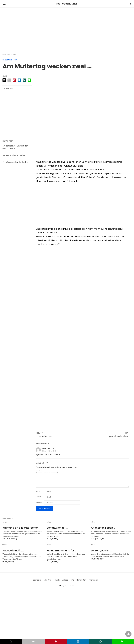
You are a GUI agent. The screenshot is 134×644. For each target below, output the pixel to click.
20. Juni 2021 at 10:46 (49, 451)
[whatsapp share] (24, 80)
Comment (40, 470)
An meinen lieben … (103, 531)
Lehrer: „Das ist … (101, 554)
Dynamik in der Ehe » (118, 436)
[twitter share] (4, 80)
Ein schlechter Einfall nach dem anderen (15, 147)
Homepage (6, 54)
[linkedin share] (19, 80)
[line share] (29, 80)
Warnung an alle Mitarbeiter (20, 531)
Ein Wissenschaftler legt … (15, 162)
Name (39, 494)
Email (38, 500)
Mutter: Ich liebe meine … (15, 155)
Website (39, 506)
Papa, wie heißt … (13, 554)
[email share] (9, 80)
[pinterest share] (14, 80)
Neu (14, 54)
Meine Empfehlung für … (62, 554)
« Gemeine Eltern (45, 436)
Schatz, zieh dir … (57, 531)
